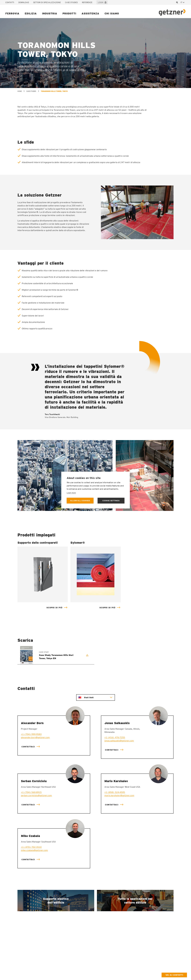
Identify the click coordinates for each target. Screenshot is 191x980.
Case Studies (71, 2)
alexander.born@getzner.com (35, 737)
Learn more (71, 493)
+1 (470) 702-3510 (31, 847)
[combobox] (183, 2)
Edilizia (31, 14)
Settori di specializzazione (47, 2)
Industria (50, 14)
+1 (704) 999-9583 (31, 734)
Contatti (10, 2)
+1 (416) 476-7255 (115, 737)
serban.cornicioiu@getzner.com (36, 795)
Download (24, 2)
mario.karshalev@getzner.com (119, 795)
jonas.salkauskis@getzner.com (119, 741)
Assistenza (90, 14)
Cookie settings (111, 501)
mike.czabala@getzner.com (34, 850)
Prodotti (69, 14)
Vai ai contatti (174, 975)
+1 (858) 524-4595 (115, 792)
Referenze (87, 2)
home (20, 91)
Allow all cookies (80, 501)
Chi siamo (112, 14)
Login (102, 2)
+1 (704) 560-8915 (31, 792)
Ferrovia (12, 14)
